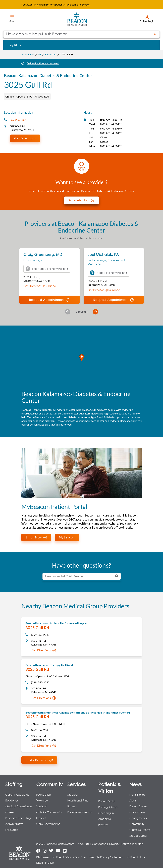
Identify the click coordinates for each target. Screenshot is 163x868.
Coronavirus (137, 812)
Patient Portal (107, 801)
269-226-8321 (18, 120)
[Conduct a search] (77, 34)
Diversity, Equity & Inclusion (126, 844)
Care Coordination (48, 824)
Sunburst (42, 806)
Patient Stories (138, 806)
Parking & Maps (108, 807)
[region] (82, 361)
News (135, 784)
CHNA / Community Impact (49, 815)
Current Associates (17, 795)
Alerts (133, 800)
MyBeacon (67, 537)
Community (49, 784)
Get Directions (25, 138)
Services (76, 784)
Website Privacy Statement (106, 857)
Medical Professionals (19, 806)
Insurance (49, 286)
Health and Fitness (79, 800)
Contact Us (99, 844)
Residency (12, 800)
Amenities (104, 819)
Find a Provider (39, 760)
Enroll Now (36, 537)
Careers (10, 812)
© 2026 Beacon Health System (55, 844)
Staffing (14, 784)
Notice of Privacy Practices (69, 857)
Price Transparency (80, 812)
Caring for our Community (138, 821)
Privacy (103, 825)
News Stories (137, 795)
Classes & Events (140, 830)
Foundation (44, 795)
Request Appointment (49, 300)
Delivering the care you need (43, 63)
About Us (83, 844)
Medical (73, 795)
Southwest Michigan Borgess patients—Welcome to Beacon (56, 4)
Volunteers (43, 800)
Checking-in (106, 813)
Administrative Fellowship (14, 827)
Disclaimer (43, 857)
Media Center (138, 836)
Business (72, 806)
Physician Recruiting (18, 818)
